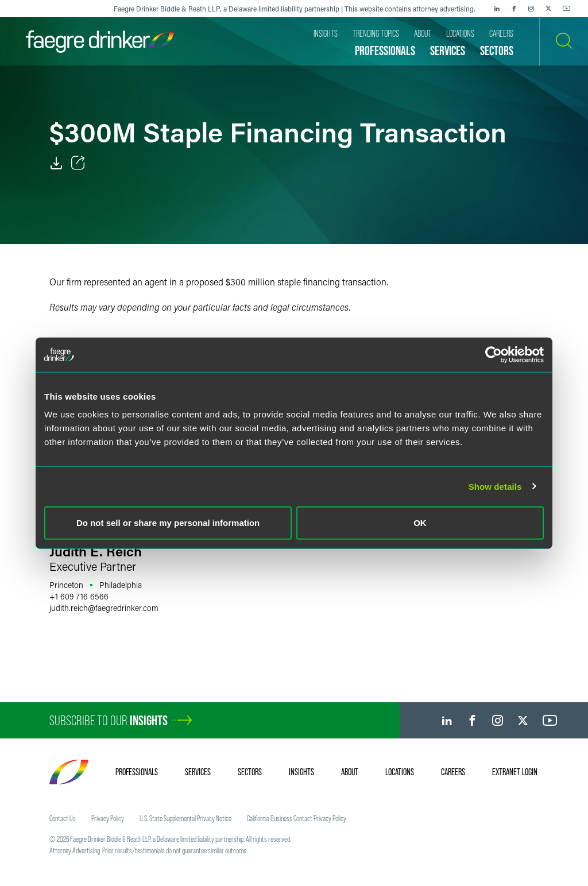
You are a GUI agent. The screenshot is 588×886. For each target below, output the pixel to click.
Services (198, 772)
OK (420, 523)
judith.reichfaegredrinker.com (104, 608)
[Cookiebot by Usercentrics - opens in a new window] (494, 354)
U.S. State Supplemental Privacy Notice (185, 818)
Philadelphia (121, 585)
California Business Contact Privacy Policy (297, 818)
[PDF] (56, 163)
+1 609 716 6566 (79, 596)
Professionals (137, 772)
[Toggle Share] (78, 163)
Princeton (66, 585)
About (350, 772)
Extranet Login (515, 772)
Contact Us (63, 818)
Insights (301, 772)
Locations (400, 772)
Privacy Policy (108, 818)
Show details (495, 486)
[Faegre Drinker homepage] (100, 42)
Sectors (250, 772)
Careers (453, 772)
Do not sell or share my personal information (168, 523)
